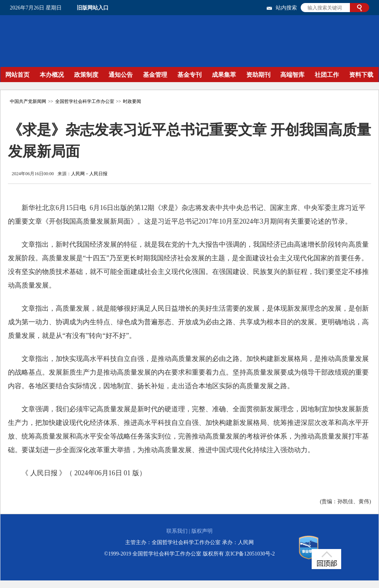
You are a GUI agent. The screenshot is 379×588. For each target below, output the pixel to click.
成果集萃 (224, 75)
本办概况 (52, 75)
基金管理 (155, 75)
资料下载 (361, 75)
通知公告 (121, 75)
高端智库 (292, 75)
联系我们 (177, 531)
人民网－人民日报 (89, 174)
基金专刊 (189, 75)
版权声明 (202, 531)
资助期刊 (258, 75)
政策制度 (86, 75)
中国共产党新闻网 (28, 101)
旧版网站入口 (93, 8)
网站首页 (17, 75)
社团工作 (327, 75)
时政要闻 (132, 101)
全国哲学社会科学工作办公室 (85, 101)
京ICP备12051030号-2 (250, 554)
